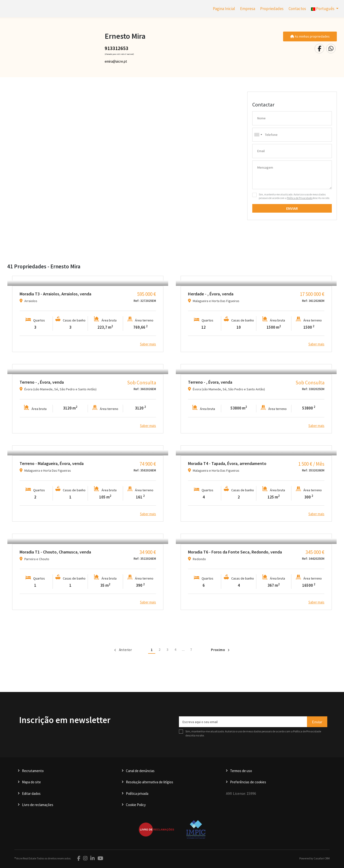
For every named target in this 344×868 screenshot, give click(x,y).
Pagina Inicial (224, 9)
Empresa (248, 9)
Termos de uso (241, 771)
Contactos (297, 9)
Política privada (137, 793)
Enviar (292, 208)
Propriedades (272, 9)
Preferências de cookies (248, 782)
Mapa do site (31, 782)
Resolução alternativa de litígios (150, 782)
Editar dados (31, 793)
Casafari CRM (322, 858)
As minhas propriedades (310, 36)
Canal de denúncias (140, 771)
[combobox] (292, 135)
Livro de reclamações (38, 805)
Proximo (220, 650)
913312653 (116, 48)
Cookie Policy (136, 805)
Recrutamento (33, 771)
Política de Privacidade (300, 198)
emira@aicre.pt (116, 61)
